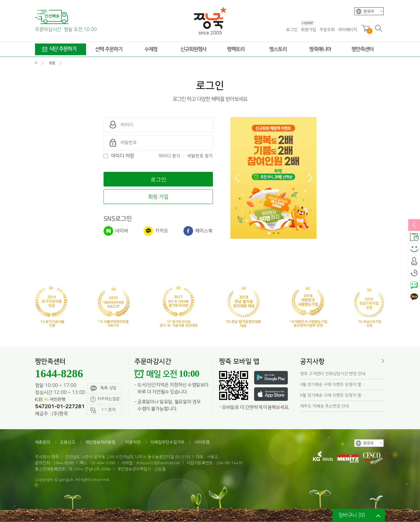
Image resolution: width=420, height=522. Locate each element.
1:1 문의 (103, 410)
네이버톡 (414, 285)
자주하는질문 (105, 399)
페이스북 (198, 231)
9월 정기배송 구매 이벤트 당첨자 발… (333, 385)
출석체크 (414, 261)
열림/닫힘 (414, 225)
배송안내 (414, 237)
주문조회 (327, 30)
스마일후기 (414, 249)
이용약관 (133, 442)
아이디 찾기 (169, 156)
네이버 (116, 231)
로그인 (292, 30)
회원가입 (308, 30)
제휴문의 (43, 442)
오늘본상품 (414, 273)
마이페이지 (348, 30)
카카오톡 (414, 297)
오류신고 (68, 442)
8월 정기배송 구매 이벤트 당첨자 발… (333, 395)
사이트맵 (202, 442)
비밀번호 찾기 (200, 156)
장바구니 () (352, 515)
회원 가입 (158, 197)
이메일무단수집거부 (168, 442)
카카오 (156, 231)
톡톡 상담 (103, 389)
